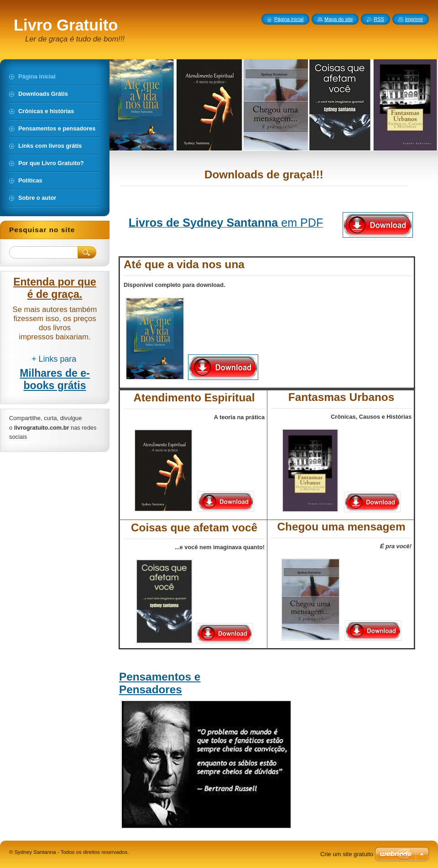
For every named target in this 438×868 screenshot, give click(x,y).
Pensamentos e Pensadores (160, 683)
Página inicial (289, 19)
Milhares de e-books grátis (55, 379)
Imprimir (414, 19)
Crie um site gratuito (347, 854)
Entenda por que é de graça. (55, 288)
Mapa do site (339, 19)
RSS (379, 19)
